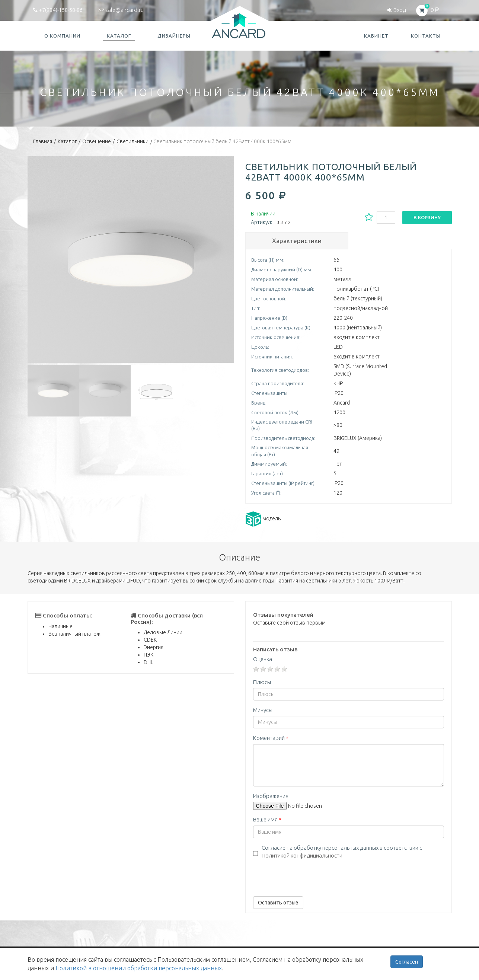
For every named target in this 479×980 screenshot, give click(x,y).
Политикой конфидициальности (302, 855)
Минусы (263, 710)
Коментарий (271, 738)
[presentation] (310, 876)
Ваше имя (267, 819)
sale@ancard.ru (121, 10)
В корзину (427, 217)
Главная (43, 141)
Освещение (97, 141)
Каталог (67, 141)
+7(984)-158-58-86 (58, 10)
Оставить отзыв (278, 903)
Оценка (263, 659)
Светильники (132, 141)
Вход (397, 10)
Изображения (271, 796)
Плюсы (262, 682)
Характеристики (297, 241)
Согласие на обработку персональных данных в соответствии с (342, 852)
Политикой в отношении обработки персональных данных (139, 968)
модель (263, 518)
